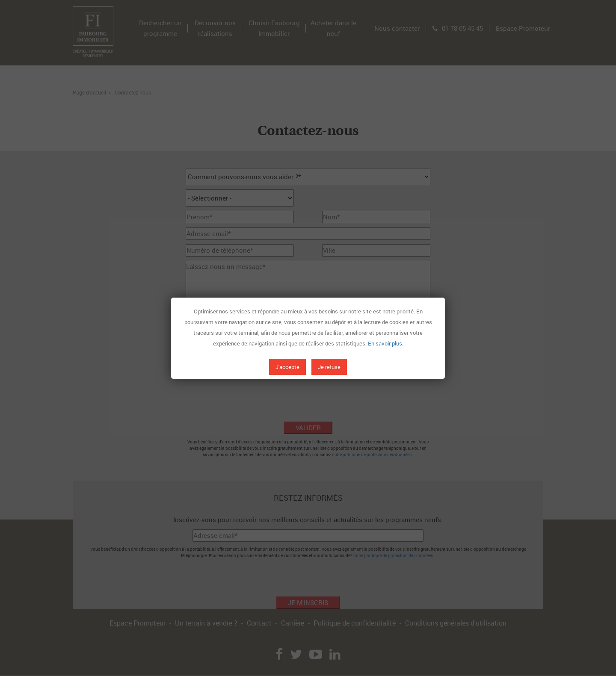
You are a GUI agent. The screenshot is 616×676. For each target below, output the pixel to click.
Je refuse (329, 367)
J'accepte (287, 367)
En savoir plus (385, 343)
